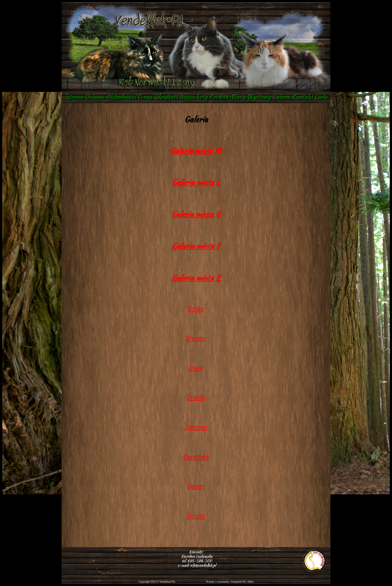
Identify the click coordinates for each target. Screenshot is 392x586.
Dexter (196, 486)
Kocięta (219, 97)
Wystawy (259, 97)
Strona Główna (84, 97)
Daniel (196, 516)
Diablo (196, 397)
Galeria (281, 97)
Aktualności (121, 97)
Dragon (196, 338)
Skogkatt (166, 97)
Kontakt (302, 97)
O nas (145, 97)
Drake (196, 309)
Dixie (196, 368)
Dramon (196, 427)
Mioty (237, 97)
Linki (321, 97)
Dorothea (196, 457)
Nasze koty (193, 97)
